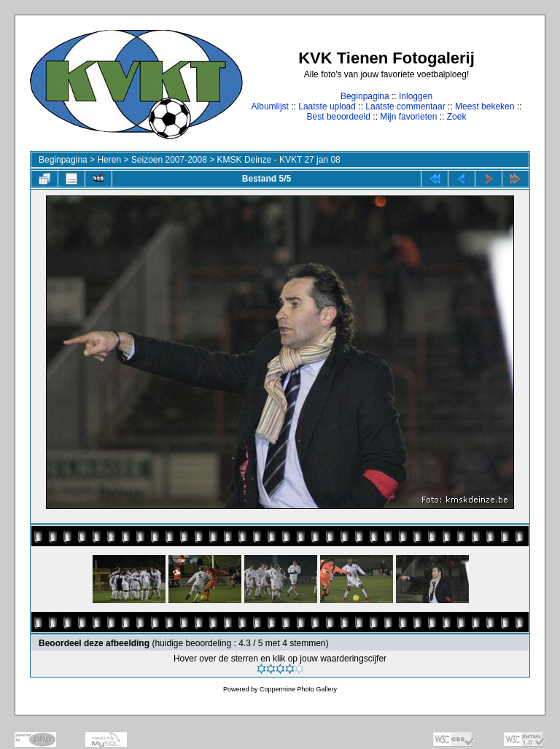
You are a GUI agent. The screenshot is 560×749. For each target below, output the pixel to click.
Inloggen (416, 96)
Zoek (457, 117)
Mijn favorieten (408, 117)
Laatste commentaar (405, 106)
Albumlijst (270, 106)
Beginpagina (365, 96)
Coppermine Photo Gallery (298, 689)
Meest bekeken (485, 106)
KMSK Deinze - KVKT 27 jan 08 (279, 160)
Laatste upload (327, 106)
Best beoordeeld (339, 117)
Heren (109, 160)
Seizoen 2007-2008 (169, 160)
